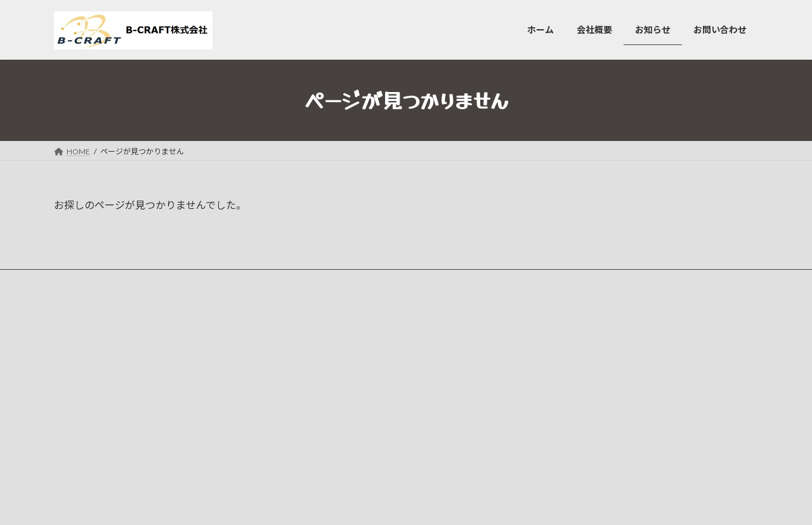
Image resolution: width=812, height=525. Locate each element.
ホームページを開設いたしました (605, 436)
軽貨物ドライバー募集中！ (593, 405)
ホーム (314, 332)
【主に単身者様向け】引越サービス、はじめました (635, 343)
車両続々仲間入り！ (582, 374)
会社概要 (318, 353)
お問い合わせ (325, 398)
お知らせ (318, 375)
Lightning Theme (403, 503)
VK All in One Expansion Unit (488, 503)
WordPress (337, 503)
